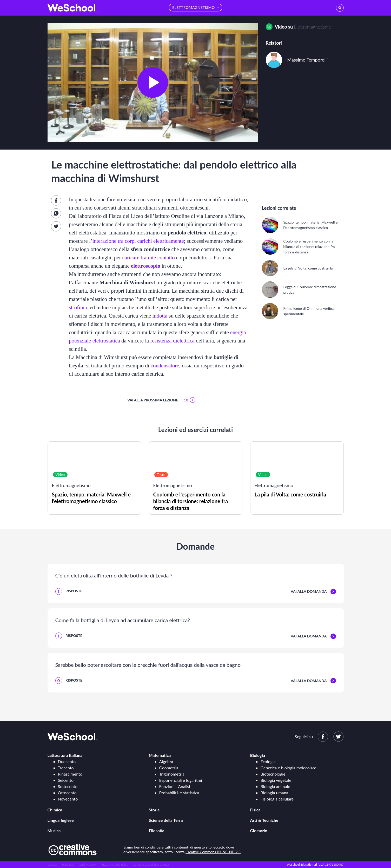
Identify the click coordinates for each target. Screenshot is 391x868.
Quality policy (87, 864)
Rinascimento (70, 774)
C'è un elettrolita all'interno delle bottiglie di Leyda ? (114, 575)
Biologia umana (274, 793)
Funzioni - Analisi (175, 786)
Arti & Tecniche (264, 820)
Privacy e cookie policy (114, 864)
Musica (54, 830)
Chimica (55, 810)
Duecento (67, 761)
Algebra (166, 761)
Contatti (52, 864)
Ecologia (268, 761)
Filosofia (157, 830)
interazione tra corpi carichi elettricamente (138, 241)
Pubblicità (68, 864)
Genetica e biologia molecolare (289, 768)
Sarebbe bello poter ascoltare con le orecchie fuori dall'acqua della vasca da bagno (148, 665)
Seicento (66, 780)
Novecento (68, 799)
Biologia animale (275, 786)
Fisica (255, 810)
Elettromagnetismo (313, 27)
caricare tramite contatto (149, 257)
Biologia (258, 755)
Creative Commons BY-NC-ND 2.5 (213, 852)
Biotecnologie (273, 774)
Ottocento (67, 793)
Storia (154, 810)
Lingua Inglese (61, 820)
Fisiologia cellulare (277, 799)
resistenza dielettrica (173, 341)
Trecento (66, 768)
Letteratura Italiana (65, 755)
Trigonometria (172, 774)
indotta (160, 316)
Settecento (68, 786)
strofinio (78, 307)
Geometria (169, 768)
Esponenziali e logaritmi (181, 780)
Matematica (160, 755)
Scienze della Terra (166, 820)
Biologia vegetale (276, 780)
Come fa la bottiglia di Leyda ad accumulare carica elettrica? (123, 620)
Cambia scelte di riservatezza (151, 864)
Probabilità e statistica (179, 793)
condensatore (165, 365)
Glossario (259, 830)
